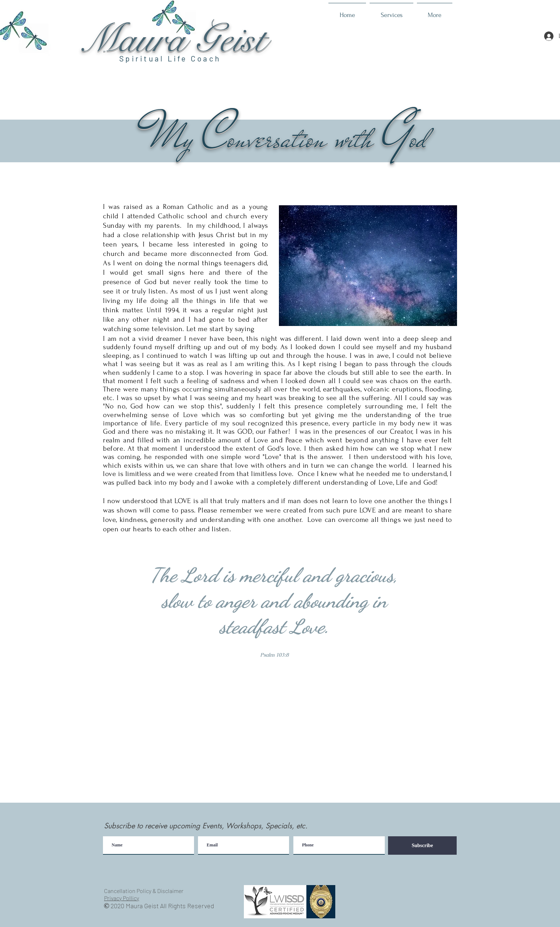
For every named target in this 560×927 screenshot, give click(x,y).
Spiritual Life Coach (170, 58)
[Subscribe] (422, 846)
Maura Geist (173, 40)
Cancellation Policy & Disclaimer (144, 891)
